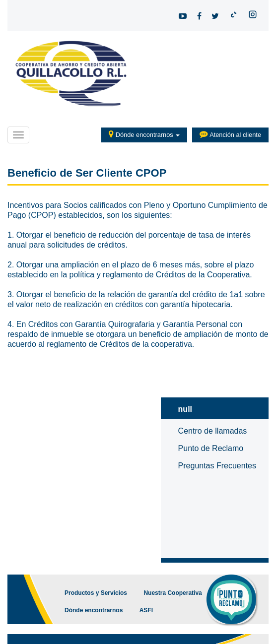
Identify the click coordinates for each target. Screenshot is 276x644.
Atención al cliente (230, 134)
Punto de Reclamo (211, 448)
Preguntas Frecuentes (217, 466)
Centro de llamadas (213, 431)
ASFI (146, 610)
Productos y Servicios (96, 593)
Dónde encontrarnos (144, 134)
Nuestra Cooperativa (172, 593)
